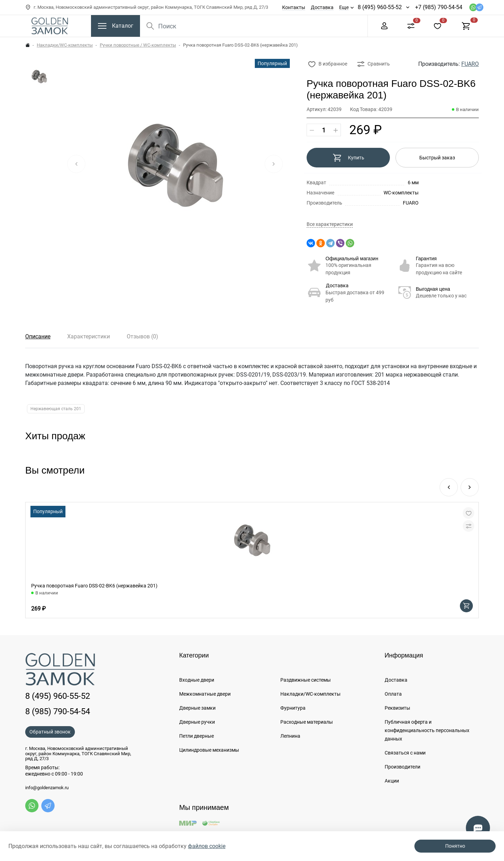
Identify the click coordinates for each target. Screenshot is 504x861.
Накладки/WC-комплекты (65, 45)
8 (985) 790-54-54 (58, 711)
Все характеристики (330, 224)
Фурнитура (293, 708)
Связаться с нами (405, 753)
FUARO (470, 64)
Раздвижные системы (306, 680)
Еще (344, 7)
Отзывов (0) (142, 336)
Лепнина (290, 736)
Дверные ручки (197, 722)
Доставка (322, 7)
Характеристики (89, 336)
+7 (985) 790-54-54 (439, 7)
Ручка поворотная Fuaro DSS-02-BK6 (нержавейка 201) (94, 586)
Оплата (393, 694)
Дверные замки (197, 708)
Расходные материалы (307, 722)
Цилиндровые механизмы (209, 750)
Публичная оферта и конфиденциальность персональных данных (427, 730)
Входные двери (197, 680)
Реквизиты (397, 708)
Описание (38, 336)
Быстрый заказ (437, 158)
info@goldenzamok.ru (47, 788)
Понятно (455, 846)
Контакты (294, 7)
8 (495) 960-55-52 (380, 7)
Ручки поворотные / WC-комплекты (138, 45)
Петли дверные (197, 736)
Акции (392, 781)
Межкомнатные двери (205, 694)
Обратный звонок (50, 732)
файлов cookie (207, 846)
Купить (348, 158)
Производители (402, 767)
